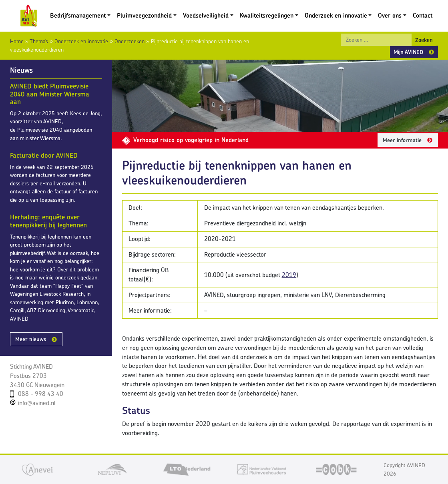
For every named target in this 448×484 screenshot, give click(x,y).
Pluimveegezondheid (144, 15)
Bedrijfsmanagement (78, 15)
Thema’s (39, 41)
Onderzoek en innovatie (336, 15)
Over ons (390, 15)
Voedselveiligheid (206, 15)
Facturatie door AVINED (44, 155)
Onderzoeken (130, 41)
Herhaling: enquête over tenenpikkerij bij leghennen (48, 221)
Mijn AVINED (408, 52)
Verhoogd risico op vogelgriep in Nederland (185, 140)
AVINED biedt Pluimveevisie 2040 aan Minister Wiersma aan (50, 94)
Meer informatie (402, 140)
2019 (289, 275)
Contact (423, 15)
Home (17, 41)
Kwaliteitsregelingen (267, 15)
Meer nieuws (31, 339)
